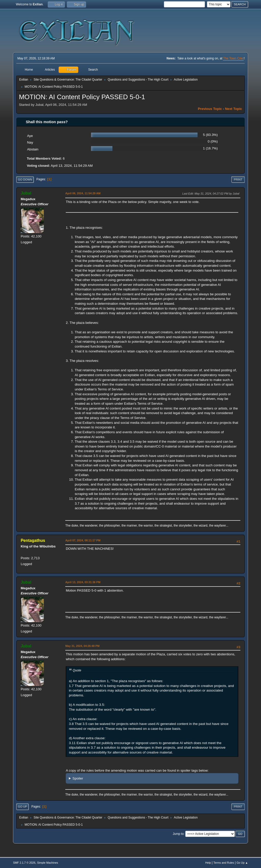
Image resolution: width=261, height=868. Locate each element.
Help (208, 863)
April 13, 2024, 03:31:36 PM (83, 582)
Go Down (25, 180)
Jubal (26, 193)
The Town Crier (233, 58)
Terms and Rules (224, 863)
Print (238, 180)
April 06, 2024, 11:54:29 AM (83, 193)
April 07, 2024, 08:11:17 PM (83, 540)
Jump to (178, 834)
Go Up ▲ (242, 863)
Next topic (234, 109)
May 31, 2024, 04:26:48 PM (82, 646)
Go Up (22, 807)
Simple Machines (48, 863)
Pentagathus (33, 540)
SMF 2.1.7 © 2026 (24, 863)
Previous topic (210, 109)
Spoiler (78, 778)
